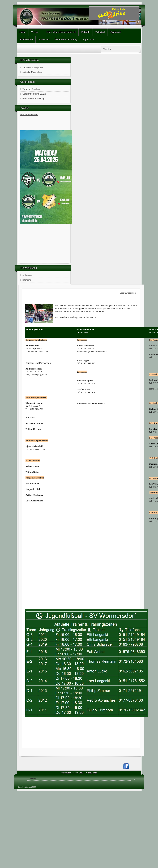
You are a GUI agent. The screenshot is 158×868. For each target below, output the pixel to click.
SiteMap (33, 779)
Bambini (27, 280)
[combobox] (121, 49)
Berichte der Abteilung (34, 98)
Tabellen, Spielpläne (33, 68)
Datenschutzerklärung (66, 39)
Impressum (88, 39)
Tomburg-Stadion (31, 89)
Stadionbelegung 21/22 (34, 94)
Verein (34, 32)
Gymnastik (116, 32)
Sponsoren (44, 39)
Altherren (27, 275)
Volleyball (100, 32)
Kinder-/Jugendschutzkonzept (61, 32)
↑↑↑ (136, 779)
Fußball (85, 32)
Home (23, 32)
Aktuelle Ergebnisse (33, 72)
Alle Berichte (26, 39)
